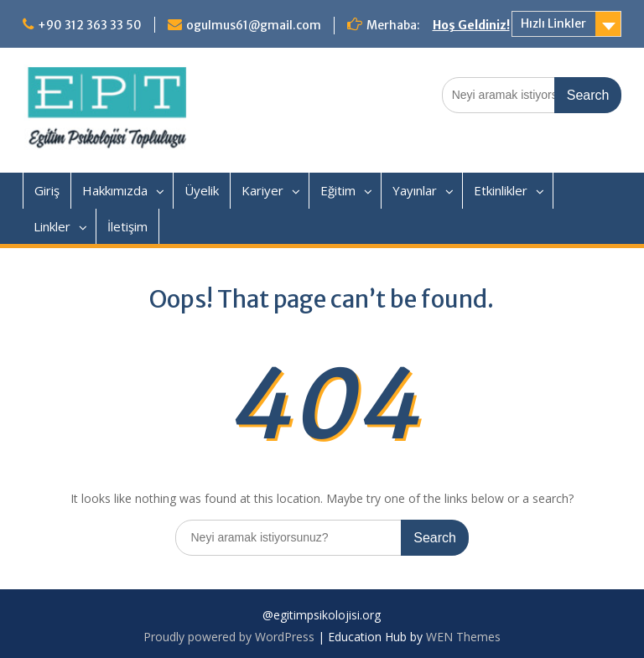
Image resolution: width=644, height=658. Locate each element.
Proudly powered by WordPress (229, 637)
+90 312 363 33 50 (90, 25)
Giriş (47, 190)
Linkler (52, 226)
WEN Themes (463, 637)
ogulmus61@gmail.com (254, 25)
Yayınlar (415, 190)
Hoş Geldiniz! (471, 25)
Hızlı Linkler (553, 23)
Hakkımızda (115, 190)
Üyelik (202, 190)
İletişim (127, 226)
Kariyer (262, 190)
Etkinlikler (501, 190)
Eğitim (338, 190)
